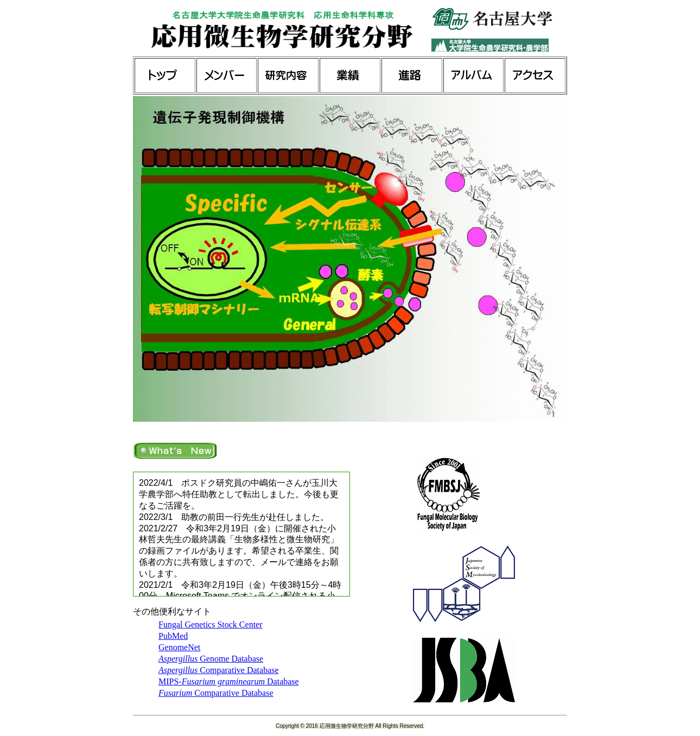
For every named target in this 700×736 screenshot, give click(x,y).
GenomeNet (179, 647)
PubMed (173, 636)
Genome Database (211, 659)
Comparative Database (219, 670)
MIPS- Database (229, 681)
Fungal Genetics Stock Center (211, 624)
